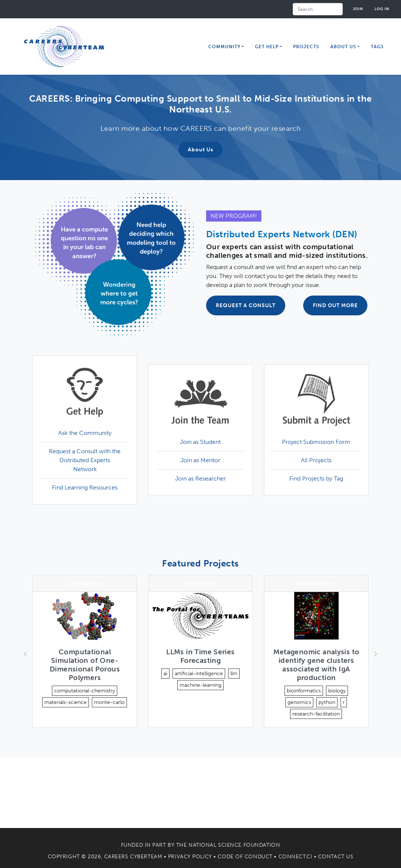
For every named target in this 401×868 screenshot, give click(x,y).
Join (358, 9)
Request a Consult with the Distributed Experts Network (85, 460)
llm (234, 674)
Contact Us (336, 857)
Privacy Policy (190, 857)
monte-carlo (109, 702)
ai (165, 674)
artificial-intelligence (199, 674)
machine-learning (200, 685)
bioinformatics (304, 691)
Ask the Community (85, 433)
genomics (299, 702)
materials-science (66, 702)
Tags (377, 47)
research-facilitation (316, 714)
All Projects (316, 460)
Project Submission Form (316, 442)
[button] (25, 654)
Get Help (267, 47)
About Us (200, 150)
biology (337, 691)
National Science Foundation (234, 845)
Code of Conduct (245, 857)
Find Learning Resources (85, 487)
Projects (306, 47)
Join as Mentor (200, 460)
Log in (382, 9)
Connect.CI (296, 857)
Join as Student (200, 442)
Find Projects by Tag (316, 478)
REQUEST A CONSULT (246, 305)
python (327, 702)
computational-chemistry (85, 691)
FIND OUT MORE (335, 305)
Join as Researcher (200, 478)
